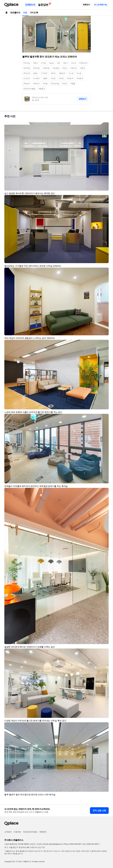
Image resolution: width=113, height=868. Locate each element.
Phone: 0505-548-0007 (73, 844)
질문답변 (44, 4)
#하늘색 (27, 83)
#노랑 (79, 73)
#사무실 (27, 63)
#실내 (51, 63)
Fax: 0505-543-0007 (91, 844)
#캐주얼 (27, 68)
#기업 (44, 63)
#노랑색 (36, 78)
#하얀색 (27, 73)
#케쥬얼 (56, 68)
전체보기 (83, 99)
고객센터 (8, 832)
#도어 (74, 63)
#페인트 (36, 83)
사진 (25, 13)
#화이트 (74, 68)
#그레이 (44, 73)
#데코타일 (55, 83)
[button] (105, 125)
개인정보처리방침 (30, 832)
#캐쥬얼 (46, 68)
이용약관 (17, 832)
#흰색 (83, 68)
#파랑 (61, 78)
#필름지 (42, 89)
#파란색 (70, 78)
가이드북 (34, 13)
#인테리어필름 (29, 89)
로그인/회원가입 (101, 5)
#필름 (73, 83)
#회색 (53, 73)
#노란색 (27, 78)
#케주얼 (36, 68)
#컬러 (35, 73)
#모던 (65, 68)
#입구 (66, 63)
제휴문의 (86, 5)
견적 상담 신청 (99, 810)
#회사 (35, 63)
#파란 (53, 78)
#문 (59, 63)
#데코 (65, 83)
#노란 (71, 73)
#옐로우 (62, 73)
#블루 (45, 78)
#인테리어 (83, 63)
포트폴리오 (15, 13)
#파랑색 (80, 78)
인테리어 (30, 5)
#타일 (45, 83)
